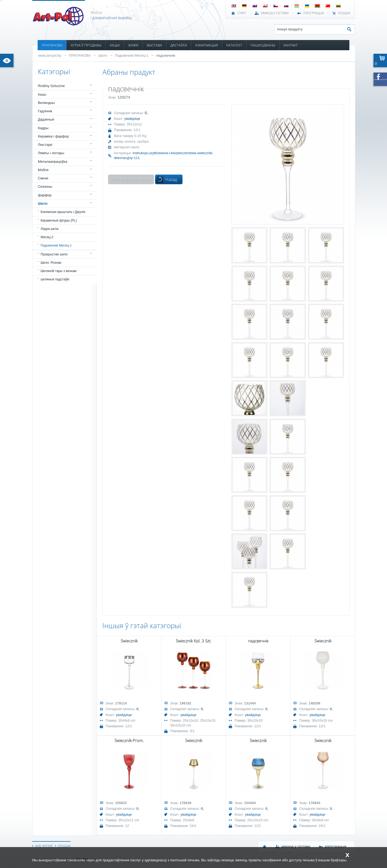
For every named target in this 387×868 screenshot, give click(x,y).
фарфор (45, 195)
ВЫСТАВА (154, 45)
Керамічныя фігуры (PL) (59, 220)
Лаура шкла (49, 229)
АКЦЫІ (115, 45)
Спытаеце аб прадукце (131, 179)
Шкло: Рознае (51, 263)
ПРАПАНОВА (52, 45)
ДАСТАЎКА (179, 45)
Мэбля (43, 170)
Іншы (42, 94)
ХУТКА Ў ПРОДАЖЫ (86, 45)
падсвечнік (166, 55)
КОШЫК (344, 13)
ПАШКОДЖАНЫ (263, 45)
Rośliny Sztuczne (51, 86)
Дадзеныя (46, 119)
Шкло (103, 55)
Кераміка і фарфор (53, 136)
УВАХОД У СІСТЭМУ (275, 13)
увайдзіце (132, 119)
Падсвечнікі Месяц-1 (132, 55)
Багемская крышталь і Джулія (63, 212)
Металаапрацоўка (53, 162)
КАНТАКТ (291, 45)
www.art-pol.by (50, 55)
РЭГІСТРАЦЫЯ (314, 13)
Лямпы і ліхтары (51, 153)
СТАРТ (242, 13)
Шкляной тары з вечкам (58, 271)
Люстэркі (45, 145)
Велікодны (46, 103)
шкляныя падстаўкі (55, 279)
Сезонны (45, 187)
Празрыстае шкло (54, 254)
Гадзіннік (45, 111)
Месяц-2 (47, 237)
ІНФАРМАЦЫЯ (207, 45)
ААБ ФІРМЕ (44, 846)
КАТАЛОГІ (234, 45)
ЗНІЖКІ (133, 45)
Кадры (43, 128)
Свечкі (43, 178)
